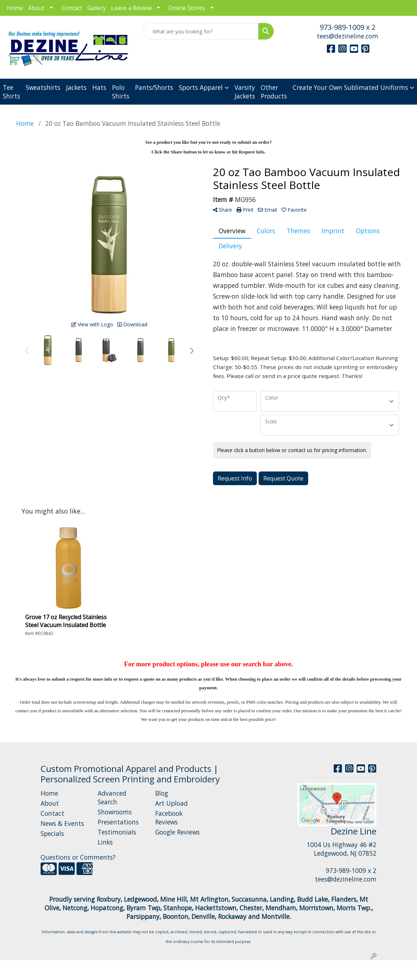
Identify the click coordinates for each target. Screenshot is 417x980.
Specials (52, 833)
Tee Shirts (11, 92)
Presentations (118, 822)
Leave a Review (131, 8)
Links (105, 842)
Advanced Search (112, 797)
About (36, 8)
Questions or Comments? (78, 857)
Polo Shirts (121, 92)
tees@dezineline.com (347, 36)
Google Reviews (177, 832)
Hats (99, 87)
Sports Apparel (201, 87)
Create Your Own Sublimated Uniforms (350, 87)
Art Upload (172, 803)
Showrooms (115, 812)
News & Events (62, 823)
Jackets (76, 87)
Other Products (274, 92)
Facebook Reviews (169, 818)
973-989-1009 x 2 (347, 27)
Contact (72, 8)
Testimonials (117, 832)
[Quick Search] (201, 31)
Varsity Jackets (245, 92)
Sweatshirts (43, 87)
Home (15, 8)
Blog (162, 793)
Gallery (97, 8)
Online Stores (187, 8)
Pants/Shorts (154, 87)
